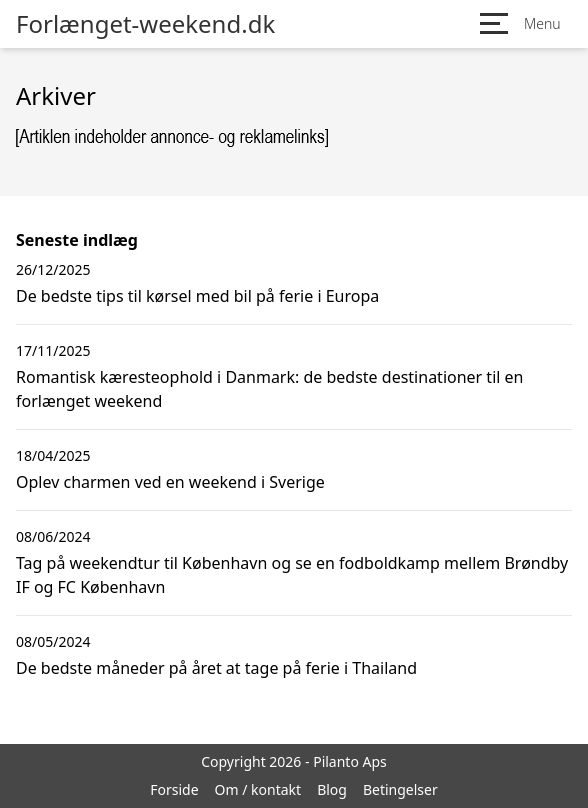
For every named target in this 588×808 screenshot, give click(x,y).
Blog (332, 789)
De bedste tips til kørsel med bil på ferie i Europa (197, 296)
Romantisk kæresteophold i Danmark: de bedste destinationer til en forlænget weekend (269, 389)
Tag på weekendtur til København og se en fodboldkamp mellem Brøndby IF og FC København (292, 575)
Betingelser (400, 789)
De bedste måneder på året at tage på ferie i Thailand (216, 668)
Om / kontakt (258, 789)
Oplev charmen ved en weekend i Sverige (170, 482)
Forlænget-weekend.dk (145, 24)
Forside (174, 789)
